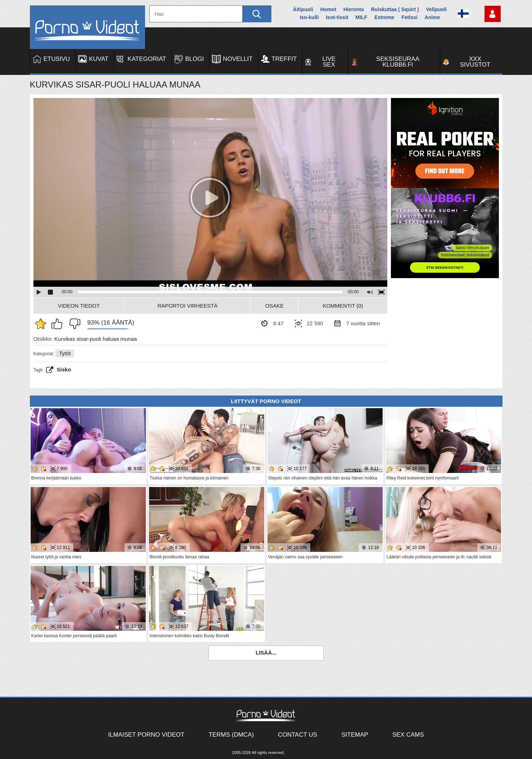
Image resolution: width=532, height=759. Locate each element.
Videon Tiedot (79, 306)
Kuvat (99, 59)
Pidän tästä (59, 324)
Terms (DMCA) (231, 735)
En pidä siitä (73, 324)
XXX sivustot (475, 62)
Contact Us (297, 735)
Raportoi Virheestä (187, 306)
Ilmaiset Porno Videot (146, 735)
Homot (328, 9)
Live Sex (329, 62)
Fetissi (409, 17)
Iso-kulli (309, 17)
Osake (275, 306)
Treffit (284, 59)
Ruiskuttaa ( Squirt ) (395, 9)
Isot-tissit (337, 17)
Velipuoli (437, 9)
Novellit (238, 59)
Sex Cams (408, 735)
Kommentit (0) (343, 306)
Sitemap (355, 735)
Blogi (194, 59)
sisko (64, 369)
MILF (362, 17)
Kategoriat (147, 59)
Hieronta (354, 9)
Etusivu (57, 59)
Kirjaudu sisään (493, 14)
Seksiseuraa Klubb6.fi (398, 62)
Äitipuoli (303, 9)
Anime (432, 17)
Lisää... (266, 653)
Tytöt (65, 353)
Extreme (384, 17)
